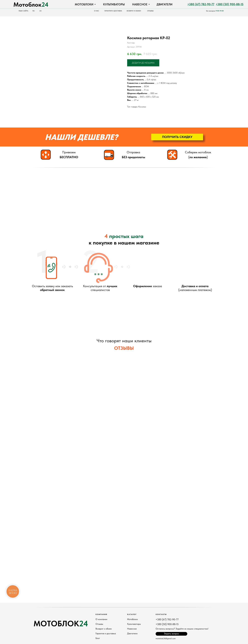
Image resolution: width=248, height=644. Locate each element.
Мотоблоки (132, 619)
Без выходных (215, 11)
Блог (98, 638)
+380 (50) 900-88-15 (167, 624)
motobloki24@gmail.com (166, 638)
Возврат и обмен (104, 629)
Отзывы (99, 624)
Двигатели (132, 633)
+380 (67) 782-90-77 (167, 619)
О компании (101, 619)
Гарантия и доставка (106, 633)
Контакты (161, 614)
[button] (177, 137)
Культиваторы (134, 624)
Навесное (132, 629)
